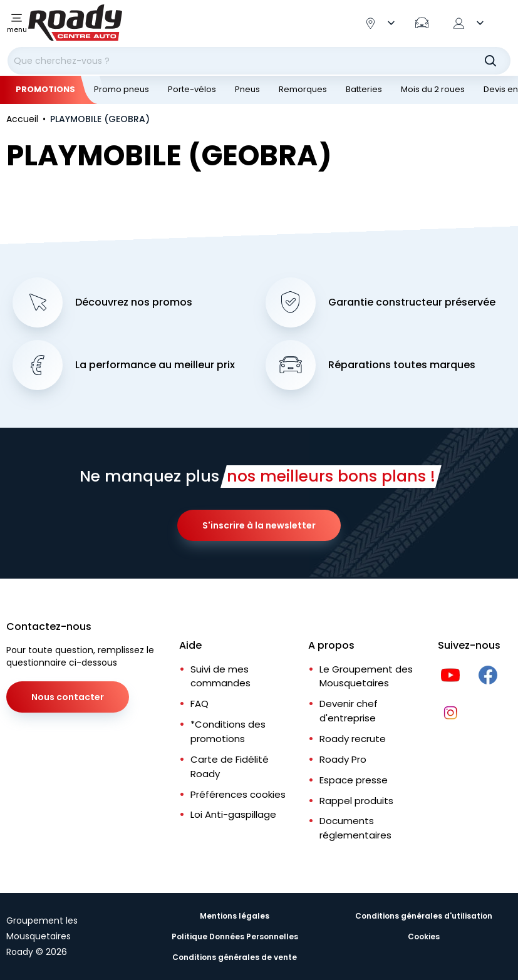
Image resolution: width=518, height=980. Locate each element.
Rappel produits (356, 801)
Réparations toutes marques (402, 365)
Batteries (364, 89)
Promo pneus (122, 89)
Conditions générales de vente (235, 957)
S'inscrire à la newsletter (259, 525)
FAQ (199, 704)
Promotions (45, 89)
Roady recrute (353, 739)
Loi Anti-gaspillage (233, 814)
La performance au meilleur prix (155, 365)
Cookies (424, 936)
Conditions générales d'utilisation (424, 916)
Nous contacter (68, 697)
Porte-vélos (192, 89)
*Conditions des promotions (228, 731)
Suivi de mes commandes (220, 676)
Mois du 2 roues (433, 89)
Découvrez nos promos (134, 302)
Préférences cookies (238, 794)
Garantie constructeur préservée (412, 302)
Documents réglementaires (355, 828)
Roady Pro (343, 759)
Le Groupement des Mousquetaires (366, 676)
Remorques (303, 89)
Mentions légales (235, 916)
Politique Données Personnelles (235, 936)
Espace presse (354, 780)
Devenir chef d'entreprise (349, 711)
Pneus (247, 89)
